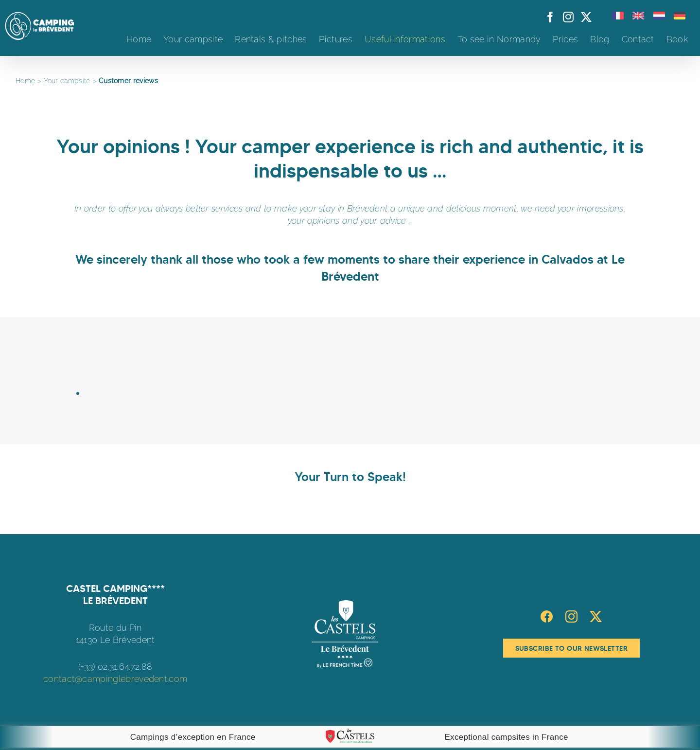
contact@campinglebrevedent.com (115, 679)
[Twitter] (596, 616)
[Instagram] (571, 616)
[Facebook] (547, 616)
